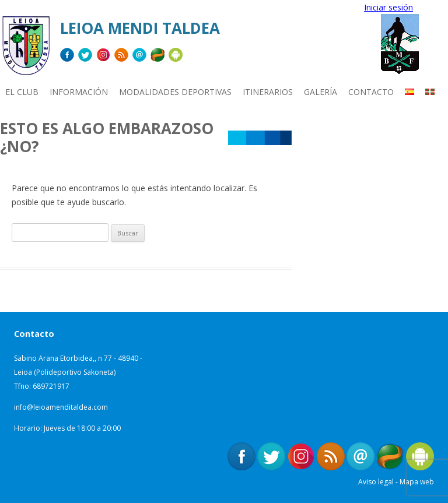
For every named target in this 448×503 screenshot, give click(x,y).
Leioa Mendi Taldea (140, 28)
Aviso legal (376, 482)
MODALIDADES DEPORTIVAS (175, 92)
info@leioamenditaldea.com (61, 407)
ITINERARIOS (268, 92)
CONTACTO (371, 92)
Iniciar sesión (388, 7)
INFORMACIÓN (79, 92)
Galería (321, 92)
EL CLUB (22, 92)
